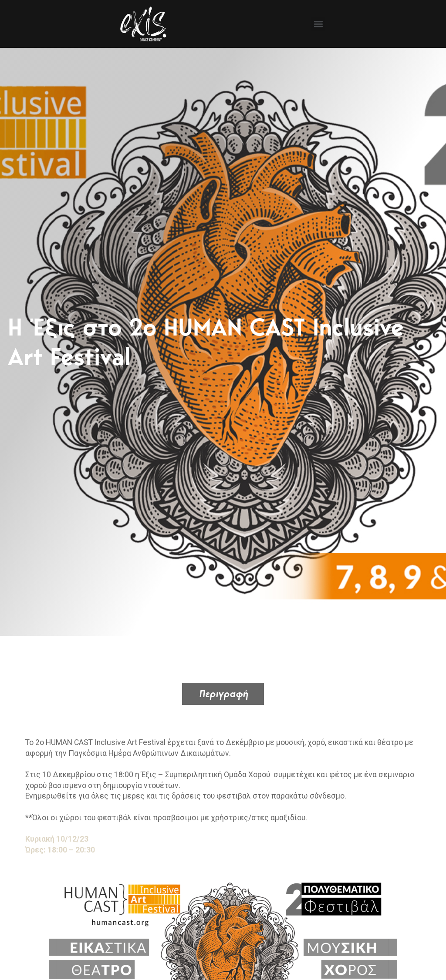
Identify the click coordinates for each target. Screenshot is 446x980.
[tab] (223, 694)
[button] (318, 24)
